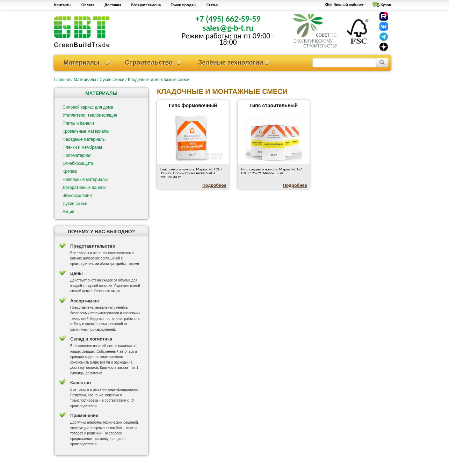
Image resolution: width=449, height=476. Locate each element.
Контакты (63, 5)
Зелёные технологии (231, 63)
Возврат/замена (146, 5)
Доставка (113, 5)
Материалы (82, 63)
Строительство (149, 63)
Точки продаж (184, 5)
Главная (62, 80)
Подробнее (214, 185)
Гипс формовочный (193, 105)
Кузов (386, 5)
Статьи (212, 5)
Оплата (88, 5)
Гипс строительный (274, 105)
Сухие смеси (112, 80)
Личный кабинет (349, 5)
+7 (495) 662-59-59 (228, 19)
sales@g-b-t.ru (228, 28)
